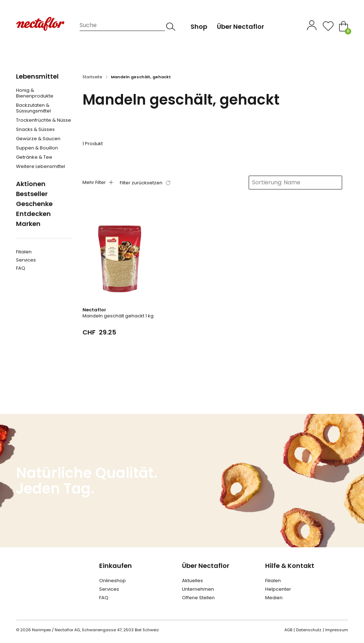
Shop (199, 27)
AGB (288, 630)
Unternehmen (198, 589)
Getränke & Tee (34, 157)
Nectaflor (94, 310)
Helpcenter (278, 589)
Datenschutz (309, 630)
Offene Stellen (198, 598)
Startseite (92, 77)
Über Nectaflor (206, 566)
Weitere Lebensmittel (41, 167)
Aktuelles (192, 581)
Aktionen (31, 184)
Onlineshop (113, 581)
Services (26, 260)
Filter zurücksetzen (141, 183)
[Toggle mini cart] (344, 26)
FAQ (21, 268)
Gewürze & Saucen (38, 139)
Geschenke (34, 204)
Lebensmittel (37, 76)
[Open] (328, 26)
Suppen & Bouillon (37, 148)
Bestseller (32, 194)
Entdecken (33, 214)
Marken (28, 224)
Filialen (24, 252)
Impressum (337, 630)
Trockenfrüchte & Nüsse (44, 120)
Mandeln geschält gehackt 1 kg (118, 316)
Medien (274, 598)
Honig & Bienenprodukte (35, 93)
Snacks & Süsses (35, 130)
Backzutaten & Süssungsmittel (33, 108)
